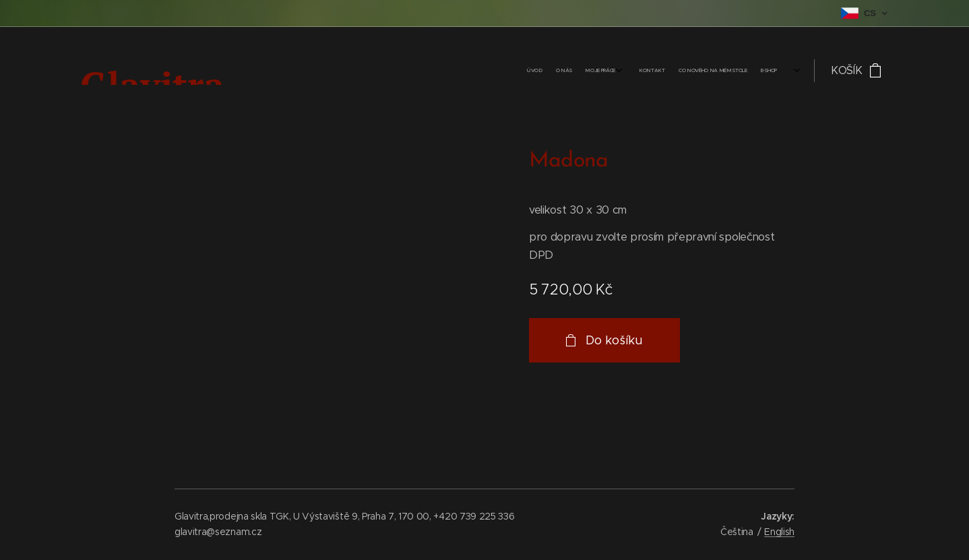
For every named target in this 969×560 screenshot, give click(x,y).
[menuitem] (698, 71)
